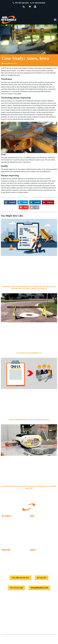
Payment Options (40, 554)
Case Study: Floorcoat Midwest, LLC (29, 353)
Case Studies (38, 531)
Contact (30, 637)
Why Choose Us (39, 520)
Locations (37, 544)
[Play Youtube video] (29, 137)
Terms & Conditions (48, 637)
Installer (11, 520)
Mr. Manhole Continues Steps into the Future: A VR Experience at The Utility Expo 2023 (29, 487)
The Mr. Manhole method (43, 527)
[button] (24, 7)
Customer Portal (39, 557)
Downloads (37, 565)
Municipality (12, 524)
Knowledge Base (40, 561)
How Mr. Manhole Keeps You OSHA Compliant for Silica (29, 420)
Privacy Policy (37, 637)
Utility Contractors (15, 531)
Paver (10, 527)
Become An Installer (13, 554)
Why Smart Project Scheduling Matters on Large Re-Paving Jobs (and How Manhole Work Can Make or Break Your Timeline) (29, 288)
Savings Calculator (12, 561)
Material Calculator (12, 557)
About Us (37, 524)
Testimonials (38, 534)
